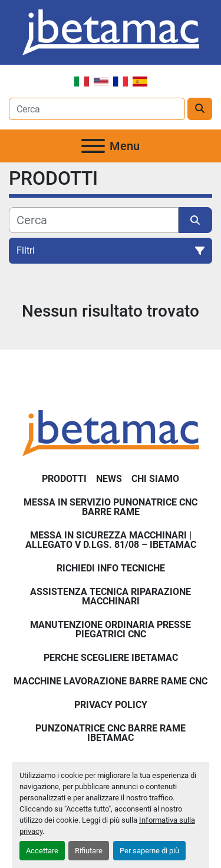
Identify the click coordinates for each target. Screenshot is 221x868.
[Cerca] (94, 220)
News (109, 479)
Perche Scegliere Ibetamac (111, 658)
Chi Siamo (155, 479)
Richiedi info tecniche (111, 568)
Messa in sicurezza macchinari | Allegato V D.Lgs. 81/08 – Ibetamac (111, 540)
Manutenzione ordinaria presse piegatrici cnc (111, 629)
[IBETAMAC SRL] (111, 432)
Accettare (42, 851)
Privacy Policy (111, 705)
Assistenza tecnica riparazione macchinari (111, 596)
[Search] (97, 109)
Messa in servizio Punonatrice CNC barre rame (111, 507)
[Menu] (93, 146)
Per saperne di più (149, 851)
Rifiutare (89, 851)
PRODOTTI (64, 479)
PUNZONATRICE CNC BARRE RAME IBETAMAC (111, 733)
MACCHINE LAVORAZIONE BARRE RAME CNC (111, 681)
